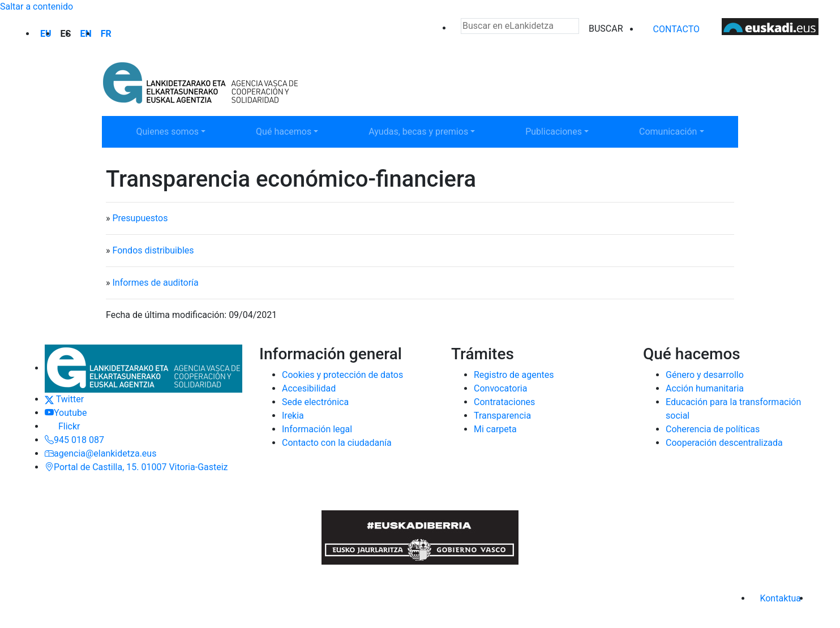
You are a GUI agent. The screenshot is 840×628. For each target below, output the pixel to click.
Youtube (66, 413)
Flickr (62, 426)
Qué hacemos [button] (292, 131)
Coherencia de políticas (713, 429)
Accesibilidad (309, 388)
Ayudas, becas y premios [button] (418, 131)
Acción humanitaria (705, 388)
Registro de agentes (514, 375)
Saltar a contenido (37, 7)
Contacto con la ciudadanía (337, 443)
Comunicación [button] (675, 131)
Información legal (317, 429)
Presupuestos (140, 218)
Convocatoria (500, 388)
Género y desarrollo (705, 375)
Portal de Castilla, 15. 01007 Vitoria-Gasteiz (136, 467)
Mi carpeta (495, 429)
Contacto (676, 29)
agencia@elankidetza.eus (100, 453)
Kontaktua (780, 598)
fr (106, 34)
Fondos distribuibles (153, 250)
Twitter (64, 399)
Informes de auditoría (155, 283)
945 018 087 (74, 440)
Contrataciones (504, 402)
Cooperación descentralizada (724, 443)
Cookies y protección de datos (342, 375)
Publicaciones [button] (562, 131)
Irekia (293, 416)
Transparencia (502, 416)
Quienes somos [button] (172, 131)
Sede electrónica (315, 402)
